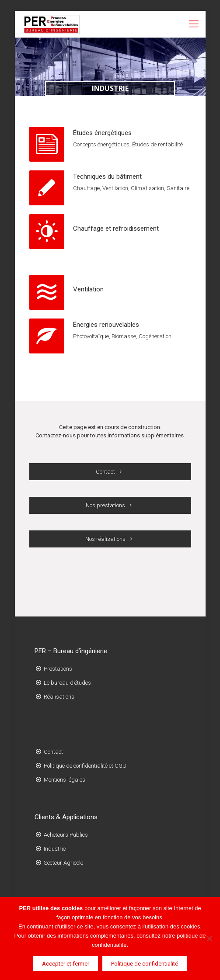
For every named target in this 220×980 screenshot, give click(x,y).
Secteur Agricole (63, 863)
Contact (53, 752)
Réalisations (59, 697)
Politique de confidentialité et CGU (85, 766)
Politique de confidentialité (145, 964)
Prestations (58, 669)
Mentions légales (65, 780)
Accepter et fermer (66, 964)
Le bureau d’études (67, 683)
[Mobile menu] (194, 24)
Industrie (55, 849)
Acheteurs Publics (66, 835)
